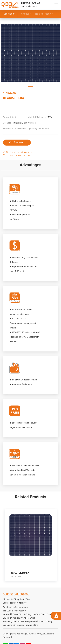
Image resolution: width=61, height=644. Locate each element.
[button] (31, 87)
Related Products (44, 14)
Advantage (25, 14)
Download (17, 142)
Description (9, 14)
